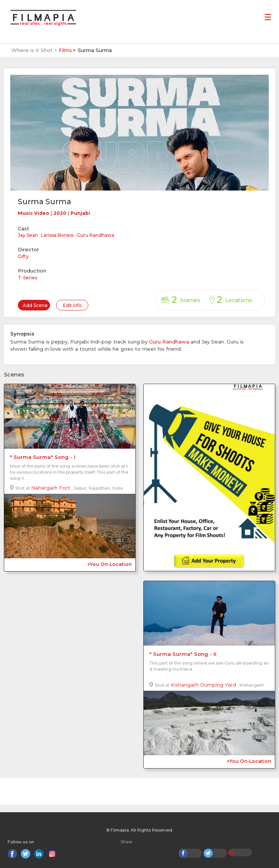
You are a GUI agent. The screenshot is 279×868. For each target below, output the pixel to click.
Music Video (34, 213)
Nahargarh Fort (51, 488)
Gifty (23, 256)
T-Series (27, 278)
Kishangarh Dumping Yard (203, 685)
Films (65, 50)
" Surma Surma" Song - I (43, 457)
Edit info (72, 305)
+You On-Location (109, 564)
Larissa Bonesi (57, 235)
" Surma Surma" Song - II (183, 654)
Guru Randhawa (95, 235)
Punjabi (80, 213)
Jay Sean (28, 235)
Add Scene (35, 305)
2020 (60, 213)
